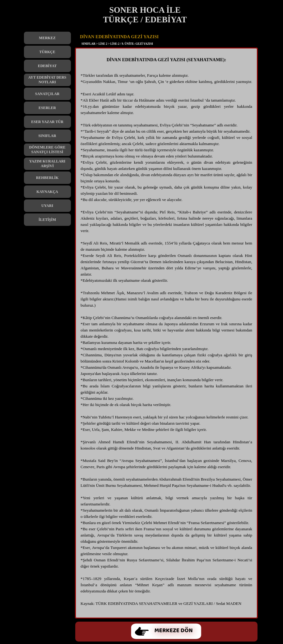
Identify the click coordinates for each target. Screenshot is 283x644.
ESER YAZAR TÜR (47, 122)
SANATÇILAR (47, 94)
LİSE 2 (103, 44)
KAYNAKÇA (47, 192)
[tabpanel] (166, 335)
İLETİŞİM (47, 220)
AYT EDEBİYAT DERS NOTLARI (47, 80)
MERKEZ (47, 38)
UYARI (47, 206)
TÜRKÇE (47, 52)
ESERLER (47, 108)
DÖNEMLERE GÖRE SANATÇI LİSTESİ (47, 150)
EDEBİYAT (47, 66)
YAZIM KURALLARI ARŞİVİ (47, 164)
